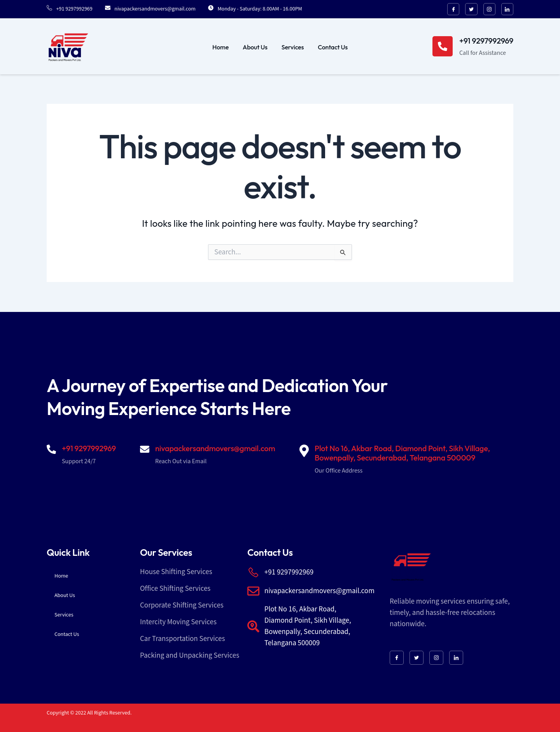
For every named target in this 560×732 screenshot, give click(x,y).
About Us (255, 47)
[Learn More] (473, 47)
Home (220, 47)
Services (293, 47)
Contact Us (333, 47)
